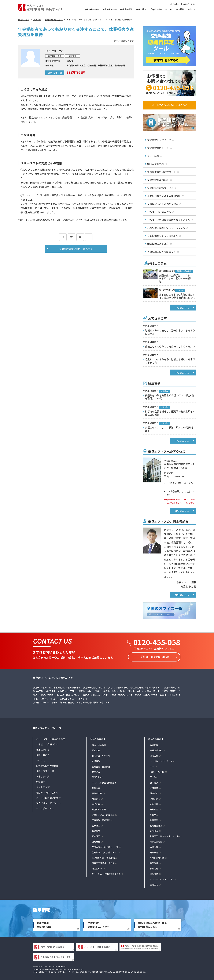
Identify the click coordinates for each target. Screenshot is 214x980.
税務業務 (96, 841)
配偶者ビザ (97, 868)
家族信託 (96, 836)
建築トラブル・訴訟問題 (103, 814)
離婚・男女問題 (99, 744)
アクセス (191, 9)
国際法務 (154, 852)
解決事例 (41, 781)
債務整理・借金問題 (101, 766)
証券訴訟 (96, 825)
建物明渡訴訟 (156, 825)
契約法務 (154, 755)
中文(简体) (185, 4)
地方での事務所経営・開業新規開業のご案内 (153, 924)
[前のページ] (63, 237)
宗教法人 (154, 884)
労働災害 (96, 771)
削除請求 (96, 798)
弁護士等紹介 (126, 9)
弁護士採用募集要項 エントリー (99, 924)
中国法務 (154, 846)
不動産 (153, 814)
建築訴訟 (154, 819)
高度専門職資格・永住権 (103, 862)
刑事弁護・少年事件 (101, 755)
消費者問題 (97, 793)
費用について (43, 749)
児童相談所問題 (99, 809)
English (176, 4)
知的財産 (154, 809)
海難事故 (96, 830)
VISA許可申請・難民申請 (103, 857)
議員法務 (154, 873)
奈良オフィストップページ (47, 727)
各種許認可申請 (157, 857)
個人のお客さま (92, 9)
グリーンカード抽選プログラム (106, 873)
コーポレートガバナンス (161, 760)
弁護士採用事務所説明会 (44, 924)
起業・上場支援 (157, 771)
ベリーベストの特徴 (175, 9)
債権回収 (154, 830)
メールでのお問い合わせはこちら (169, 105)
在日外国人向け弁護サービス (105, 852)
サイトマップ (43, 786)
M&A (152, 766)
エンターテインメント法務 (162, 879)
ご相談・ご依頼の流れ (47, 744)
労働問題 (96, 750)
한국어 (193, 4)
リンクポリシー (44, 808)
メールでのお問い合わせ (48, 797)
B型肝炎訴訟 (98, 776)
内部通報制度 (156, 841)
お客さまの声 (43, 776)
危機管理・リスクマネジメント (164, 836)
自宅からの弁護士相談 (47, 765)
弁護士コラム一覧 (45, 770)
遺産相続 (96, 787)
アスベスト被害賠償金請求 (104, 782)
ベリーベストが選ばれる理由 (51, 738)
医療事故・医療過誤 (101, 819)
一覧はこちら (182, 308)
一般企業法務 (156, 750)
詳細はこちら (182, 511)
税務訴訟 (154, 793)
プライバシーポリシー (47, 802)
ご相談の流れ (156, 9)
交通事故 (96, 760)
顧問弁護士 (155, 744)
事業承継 (154, 862)
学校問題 (96, 803)
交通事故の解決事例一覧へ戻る (76, 249)
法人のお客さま (110, 9)
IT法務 (153, 776)
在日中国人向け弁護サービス (105, 846)
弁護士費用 (141, 9)
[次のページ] (89, 237)
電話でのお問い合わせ (47, 792)
